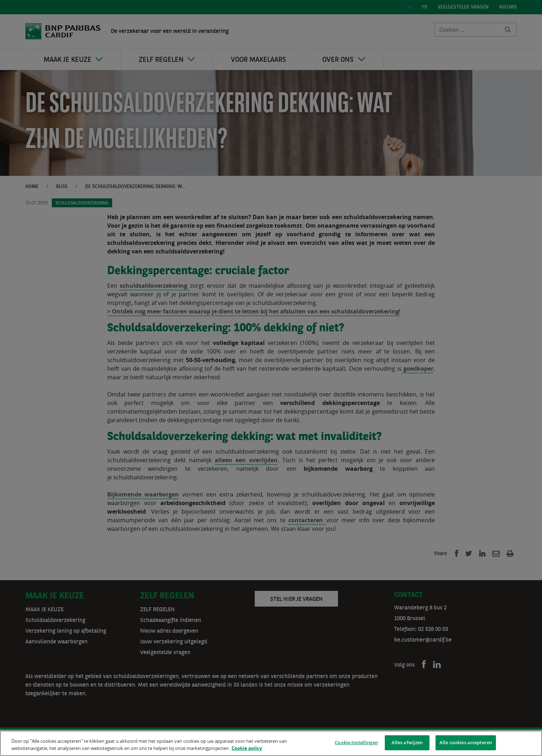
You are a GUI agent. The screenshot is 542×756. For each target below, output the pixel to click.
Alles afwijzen (407, 743)
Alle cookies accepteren (466, 743)
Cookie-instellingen (356, 743)
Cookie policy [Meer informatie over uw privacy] (247, 749)
